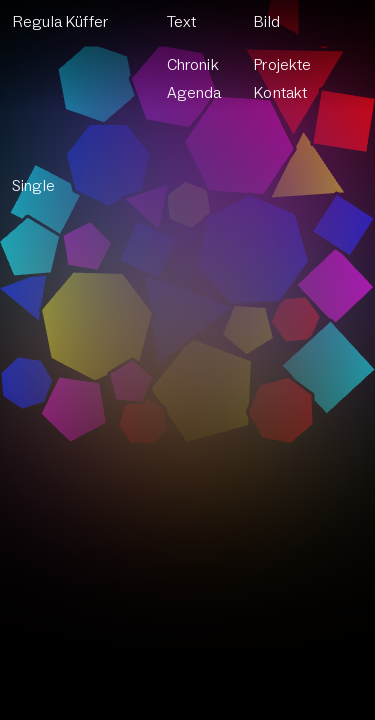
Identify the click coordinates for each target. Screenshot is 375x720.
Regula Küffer (60, 22)
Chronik (193, 65)
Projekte (282, 65)
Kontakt (280, 93)
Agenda (194, 93)
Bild (267, 22)
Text (182, 22)
